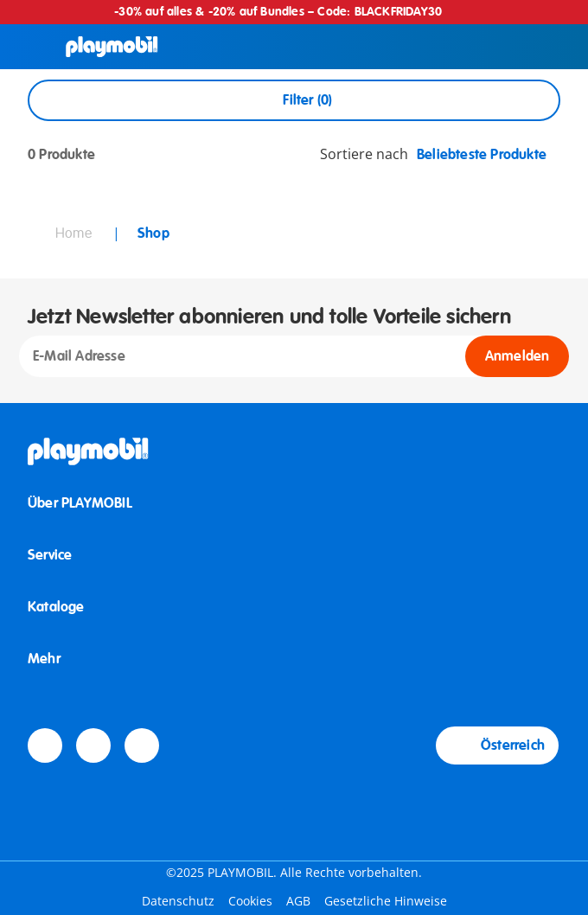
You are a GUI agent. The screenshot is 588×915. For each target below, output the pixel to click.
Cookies (250, 901)
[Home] (112, 47)
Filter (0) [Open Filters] (294, 100)
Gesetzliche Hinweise (386, 901)
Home (75, 234)
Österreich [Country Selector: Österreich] (497, 745)
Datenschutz (178, 901)
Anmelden (518, 356)
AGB (298, 901)
